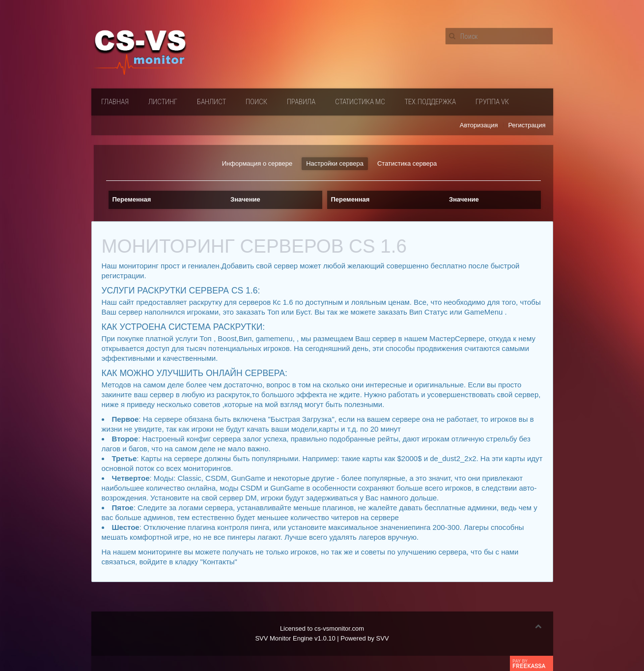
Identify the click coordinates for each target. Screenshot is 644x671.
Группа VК (492, 102)
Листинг (163, 102)
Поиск (256, 102)
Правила (301, 102)
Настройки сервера (335, 163)
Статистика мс (360, 102)
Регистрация (527, 125)
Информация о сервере (257, 163)
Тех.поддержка (430, 102)
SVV (383, 638)
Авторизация (479, 125)
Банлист (211, 102)
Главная (115, 102)
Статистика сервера (407, 163)
